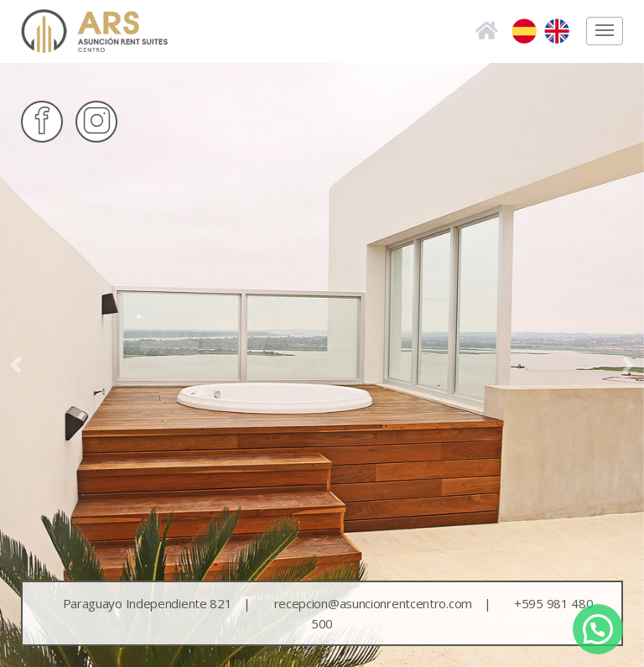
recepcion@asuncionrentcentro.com (389, 603)
